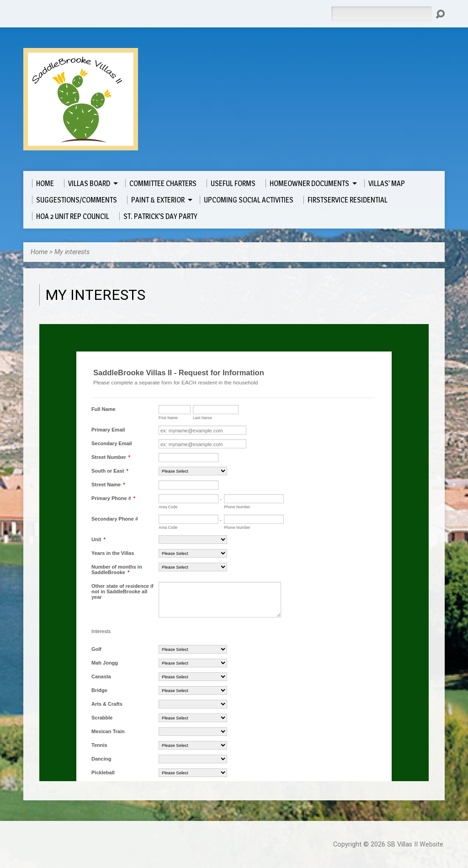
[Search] (381, 14)
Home (39, 252)
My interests (72, 252)
